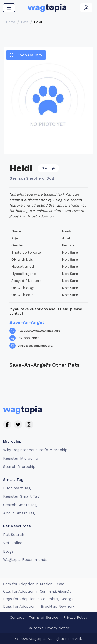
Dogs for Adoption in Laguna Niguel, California (44, 599)
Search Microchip (19, 467)
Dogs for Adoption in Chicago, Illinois (35, 606)
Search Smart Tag (20, 505)
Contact (17, 617)
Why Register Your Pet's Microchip (35, 450)
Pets (25, 22)
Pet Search (14, 535)
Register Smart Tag (21, 496)
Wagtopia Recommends (25, 560)
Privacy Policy (75, 617)
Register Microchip (21, 458)
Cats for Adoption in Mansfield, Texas (36, 584)
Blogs (8, 551)
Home (11, 22)
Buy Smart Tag (17, 488)
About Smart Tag (19, 513)
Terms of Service (44, 617)
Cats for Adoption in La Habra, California (39, 591)
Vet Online (13, 543)
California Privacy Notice (49, 628)
